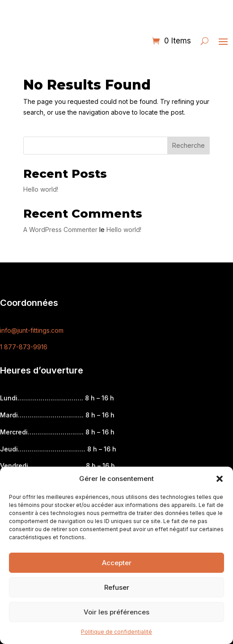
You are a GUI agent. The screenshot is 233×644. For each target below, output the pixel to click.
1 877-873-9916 (24, 347)
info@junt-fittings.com (32, 330)
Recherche (189, 145)
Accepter (117, 563)
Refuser (117, 587)
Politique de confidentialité (116, 632)
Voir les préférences (116, 612)
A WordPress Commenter (60, 230)
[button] (220, 479)
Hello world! (41, 189)
